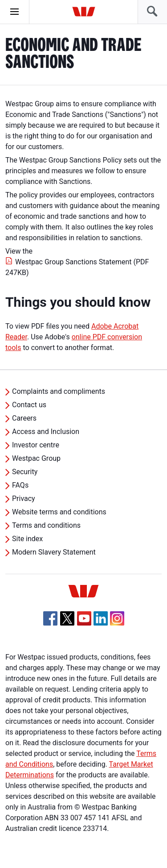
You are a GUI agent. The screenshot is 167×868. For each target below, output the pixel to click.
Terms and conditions (46, 525)
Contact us (29, 405)
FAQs (20, 485)
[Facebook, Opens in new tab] (50, 618)
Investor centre (36, 445)
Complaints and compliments (59, 391)
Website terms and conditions (59, 512)
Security (25, 472)
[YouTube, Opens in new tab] (84, 618)
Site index (27, 539)
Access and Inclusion (46, 432)
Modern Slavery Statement (54, 552)
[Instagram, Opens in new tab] (117, 623)
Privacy (24, 499)
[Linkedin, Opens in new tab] (101, 618)
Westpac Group (36, 458)
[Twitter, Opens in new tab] (67, 618)
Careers (24, 418)
